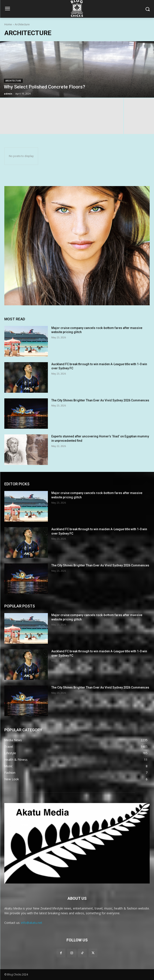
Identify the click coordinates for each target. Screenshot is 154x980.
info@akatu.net (32, 923)
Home (8, 24)
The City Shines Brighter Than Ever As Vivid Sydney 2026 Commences (100, 400)
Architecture (13, 81)
